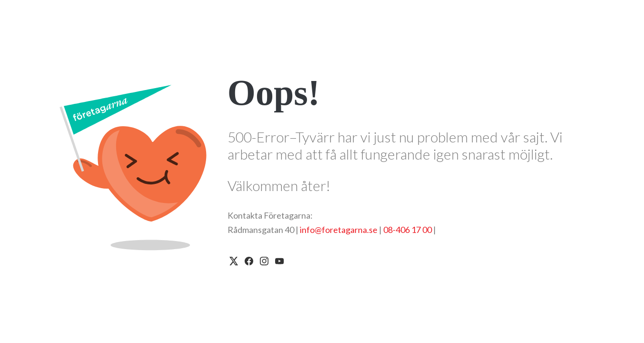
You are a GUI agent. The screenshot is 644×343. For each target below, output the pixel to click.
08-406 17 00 (407, 230)
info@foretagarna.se (339, 230)
